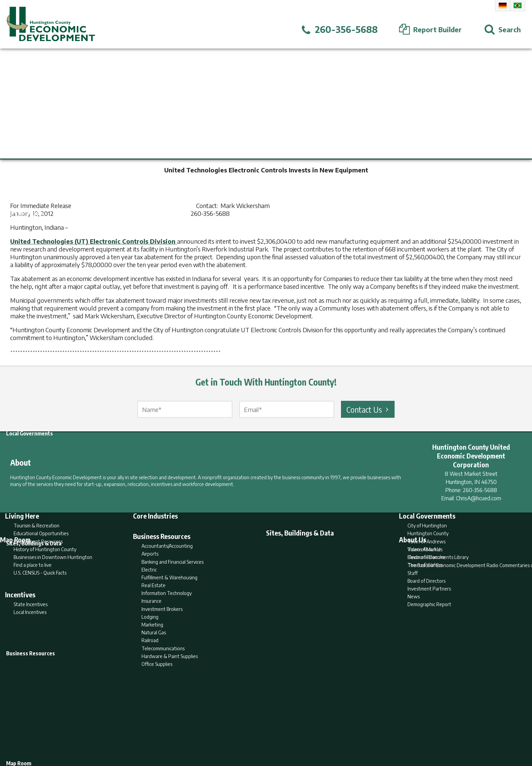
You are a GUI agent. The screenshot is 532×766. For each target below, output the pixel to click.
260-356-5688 (480, 490)
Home (210, 734)
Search (231, 734)
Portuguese (518, 5)
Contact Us (368, 409)
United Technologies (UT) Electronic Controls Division (94, 241)
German (503, 5)
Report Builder (263, 734)
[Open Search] (502, 30)
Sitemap (320, 734)
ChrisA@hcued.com (479, 498)
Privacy (296, 734)
